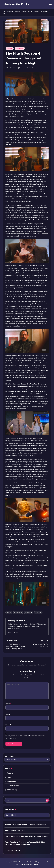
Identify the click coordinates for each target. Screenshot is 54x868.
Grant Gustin (18, 612)
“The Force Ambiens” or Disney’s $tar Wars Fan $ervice (26, 836)
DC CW (9, 612)
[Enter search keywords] (27, 800)
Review (10, 48)
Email (8, 714)
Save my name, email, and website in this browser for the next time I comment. (25, 737)
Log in (9, 777)
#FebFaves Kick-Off (12, 850)
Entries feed (11, 781)
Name (8, 704)
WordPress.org (12, 790)
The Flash (38, 612)
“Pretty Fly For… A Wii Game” (16, 830)
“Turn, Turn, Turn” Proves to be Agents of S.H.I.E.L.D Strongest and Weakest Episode (25, 843)
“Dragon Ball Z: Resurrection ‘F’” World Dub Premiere (25, 825)
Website (9, 725)
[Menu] (50, 4)
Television (20, 48)
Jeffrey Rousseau (17, 621)
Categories (9, 756)
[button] (13, 633)
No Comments (28, 68)
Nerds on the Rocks (16, 4)
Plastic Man (29, 612)
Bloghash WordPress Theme (27, 864)
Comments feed (13, 785)
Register (10, 773)
